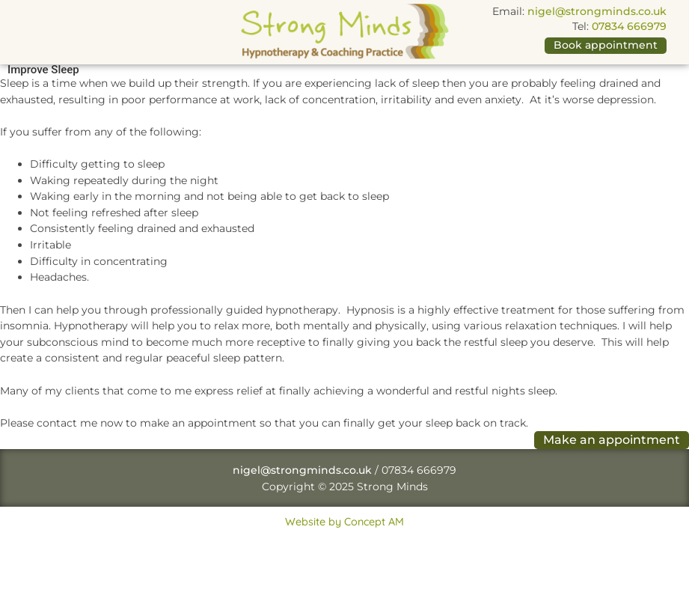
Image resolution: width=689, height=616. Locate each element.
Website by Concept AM (344, 522)
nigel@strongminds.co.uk (597, 11)
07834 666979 (629, 26)
